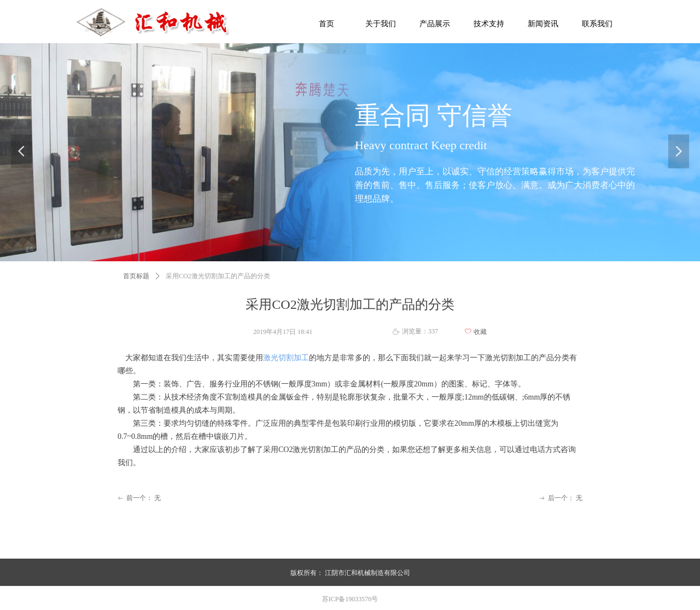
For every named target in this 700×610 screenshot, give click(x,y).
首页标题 (136, 276)
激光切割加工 (286, 358)
